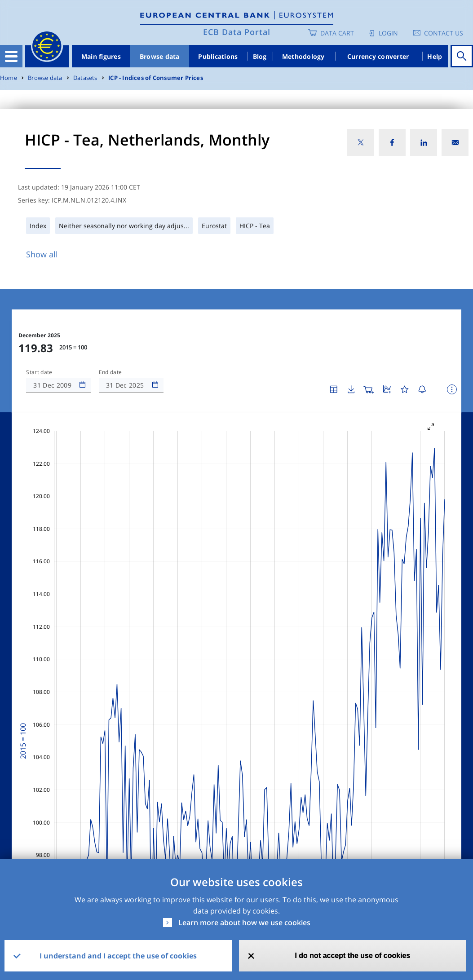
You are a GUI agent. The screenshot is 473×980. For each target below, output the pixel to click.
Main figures (101, 56)
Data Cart (337, 33)
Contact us (444, 33)
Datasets (85, 78)
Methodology (303, 56)
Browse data (160, 56)
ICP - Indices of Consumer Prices (156, 78)
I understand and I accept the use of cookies (118, 956)
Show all (42, 254)
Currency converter (378, 56)
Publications (218, 56)
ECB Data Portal (237, 32)
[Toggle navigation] (11, 56)
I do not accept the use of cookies (352, 956)
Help (435, 56)
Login (388, 33)
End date (111, 372)
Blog (260, 56)
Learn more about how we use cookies (244, 923)
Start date (39, 372)
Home (9, 78)
